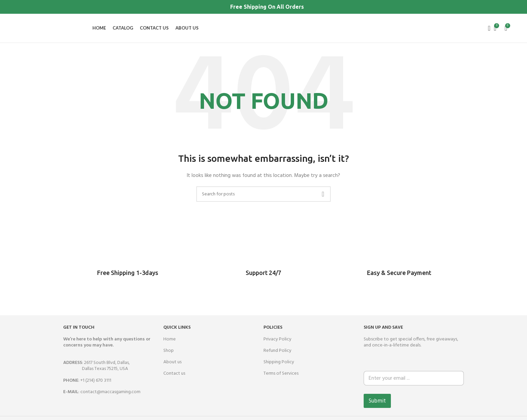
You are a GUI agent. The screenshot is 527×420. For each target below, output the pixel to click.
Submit (377, 407)
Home (170, 345)
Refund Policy (277, 357)
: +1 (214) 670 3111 (87, 387)
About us (172, 368)
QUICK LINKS (177, 334)
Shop (169, 357)
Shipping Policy (279, 368)
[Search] (487, 32)
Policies (273, 334)
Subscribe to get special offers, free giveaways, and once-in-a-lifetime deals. (411, 348)
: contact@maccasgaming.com (102, 398)
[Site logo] (18, 31)
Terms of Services (281, 380)
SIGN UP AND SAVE (383, 334)
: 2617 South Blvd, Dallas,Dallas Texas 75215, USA (96, 372)
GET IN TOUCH (79, 334)
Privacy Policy (277, 345)
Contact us (174, 380)
